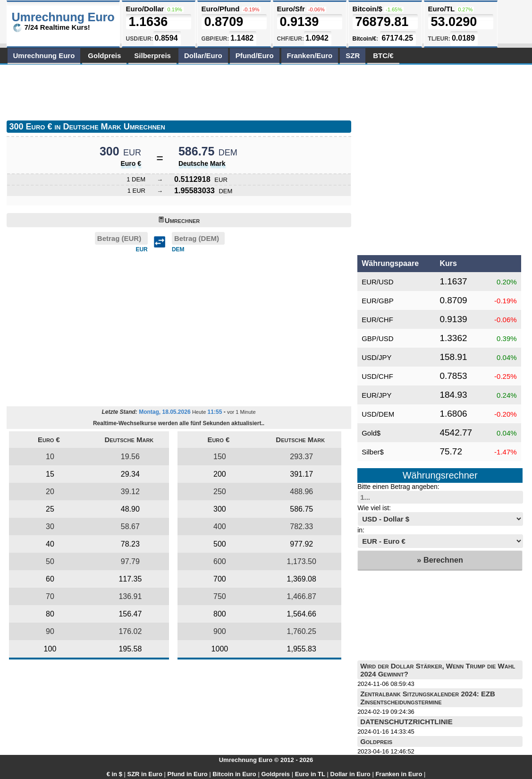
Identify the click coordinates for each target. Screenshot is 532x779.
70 (50, 596)
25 (50, 509)
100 (50, 649)
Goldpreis (104, 56)
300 (220, 509)
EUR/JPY (376, 395)
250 (220, 492)
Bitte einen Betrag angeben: (398, 487)
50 (50, 561)
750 (220, 596)
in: (361, 530)
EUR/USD (378, 282)
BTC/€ (383, 56)
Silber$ (373, 452)
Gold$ (371, 433)
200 (220, 474)
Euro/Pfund (221, 9)
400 (220, 526)
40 (50, 544)
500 (220, 544)
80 (50, 614)
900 (220, 631)
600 (220, 561)
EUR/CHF (377, 320)
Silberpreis (152, 56)
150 (220, 457)
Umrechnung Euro (44, 56)
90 (50, 631)
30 (50, 526)
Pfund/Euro (255, 56)
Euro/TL (441, 9)
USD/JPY (376, 357)
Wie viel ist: (374, 508)
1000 (220, 649)
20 (50, 492)
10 (50, 457)
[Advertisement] (178, 91)
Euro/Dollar (145, 9)
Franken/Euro (310, 56)
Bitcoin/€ (365, 39)
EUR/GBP (378, 301)
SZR (353, 56)
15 (50, 474)
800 (220, 614)
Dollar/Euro (203, 56)
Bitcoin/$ (367, 9)
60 (50, 579)
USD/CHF (377, 376)
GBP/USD (378, 338)
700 (220, 579)
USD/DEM (378, 414)
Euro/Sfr (291, 9)
